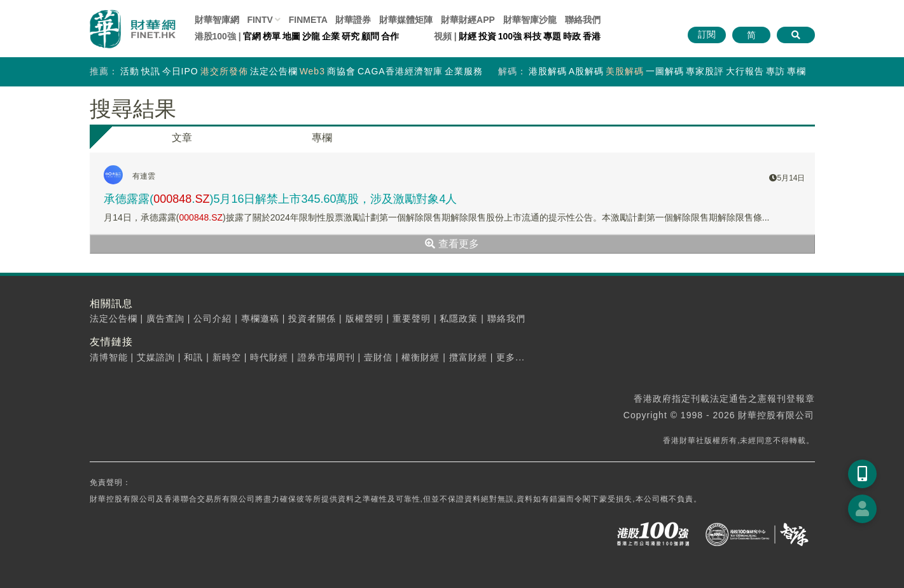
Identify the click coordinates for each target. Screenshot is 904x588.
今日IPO (180, 71)
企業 (331, 36)
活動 (130, 71)
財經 (468, 36)
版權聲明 (365, 318)
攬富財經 (468, 357)
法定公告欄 (274, 71)
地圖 (291, 36)
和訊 (193, 357)
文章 (182, 138)
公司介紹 (212, 318)
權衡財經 (421, 357)
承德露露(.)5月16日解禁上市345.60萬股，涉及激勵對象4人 (280, 199)
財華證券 (353, 20)
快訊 (151, 71)
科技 (532, 36)
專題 (552, 36)
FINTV (260, 20)
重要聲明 (412, 318)
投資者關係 (312, 318)
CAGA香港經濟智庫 (400, 71)
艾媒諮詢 (156, 357)
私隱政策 (459, 318)
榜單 (272, 36)
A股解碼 (586, 71)
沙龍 (311, 36)
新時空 (227, 357)
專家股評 (705, 71)
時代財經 (269, 357)
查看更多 (452, 244)
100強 (510, 36)
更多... (511, 357)
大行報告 (745, 71)
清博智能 (109, 357)
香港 (592, 36)
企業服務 (464, 71)
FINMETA (308, 20)
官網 (252, 36)
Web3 (312, 71)
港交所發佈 (224, 71)
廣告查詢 (165, 318)
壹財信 (378, 357)
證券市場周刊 (326, 357)
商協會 (341, 71)
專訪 (775, 71)
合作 (390, 36)
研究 (351, 36)
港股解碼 (548, 71)
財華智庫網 (217, 20)
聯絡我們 (583, 20)
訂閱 (707, 34)
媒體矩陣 (406, 20)
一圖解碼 (665, 71)
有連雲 (144, 176)
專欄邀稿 (260, 318)
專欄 (796, 71)
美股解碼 (625, 71)
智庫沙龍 (530, 20)
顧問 (370, 36)
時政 (572, 36)
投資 (487, 36)
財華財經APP (468, 20)
